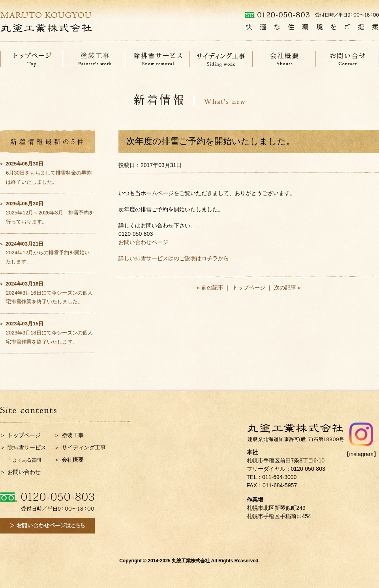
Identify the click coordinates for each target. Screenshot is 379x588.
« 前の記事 (210, 287)
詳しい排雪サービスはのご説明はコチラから (174, 258)
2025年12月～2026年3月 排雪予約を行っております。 (50, 213)
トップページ (249, 287)
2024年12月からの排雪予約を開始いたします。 (48, 253)
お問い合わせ (24, 472)
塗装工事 (73, 435)
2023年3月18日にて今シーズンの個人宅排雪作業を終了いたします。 (49, 333)
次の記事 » (287, 287)
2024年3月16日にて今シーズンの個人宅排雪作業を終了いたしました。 (49, 293)
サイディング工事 (84, 447)
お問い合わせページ (143, 242)
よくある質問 (27, 460)
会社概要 (73, 460)
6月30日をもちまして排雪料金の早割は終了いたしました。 (49, 173)
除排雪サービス (27, 447)
